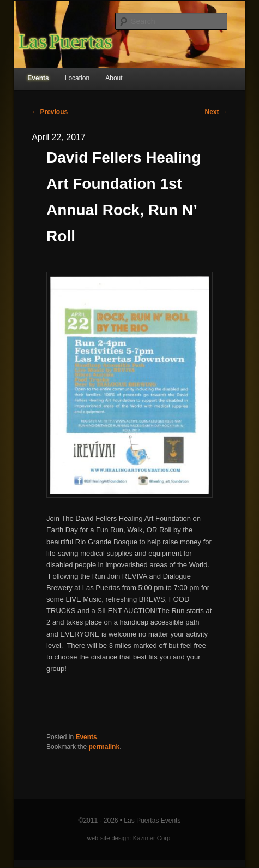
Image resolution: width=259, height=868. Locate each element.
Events (38, 78)
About (114, 78)
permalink (104, 747)
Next (216, 112)
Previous (50, 112)
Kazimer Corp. (153, 838)
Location (77, 78)
